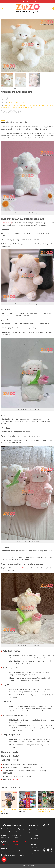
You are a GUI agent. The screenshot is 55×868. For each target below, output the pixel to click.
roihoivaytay (16, 779)
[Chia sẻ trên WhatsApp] (3, 111)
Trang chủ (5, 89)
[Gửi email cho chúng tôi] (48, 850)
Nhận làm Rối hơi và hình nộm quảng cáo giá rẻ (46, 811)
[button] (2, 8)
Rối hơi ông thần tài (26, 810)
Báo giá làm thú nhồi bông (12, 105)
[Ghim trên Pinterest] (16, 111)
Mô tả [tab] (3, 122)
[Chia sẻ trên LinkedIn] (19, 111)
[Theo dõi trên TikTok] (45, 850)
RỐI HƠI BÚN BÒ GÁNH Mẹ (9, 811)
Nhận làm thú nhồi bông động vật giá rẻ (32, 105)
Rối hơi (14, 89)
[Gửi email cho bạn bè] (13, 111)
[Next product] (3, 98)
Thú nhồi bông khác (14, 102)
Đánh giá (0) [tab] (10, 122)
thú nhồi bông (21, 568)
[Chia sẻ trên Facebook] (6, 111)
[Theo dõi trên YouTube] (51, 850)
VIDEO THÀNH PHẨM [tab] (21, 122)
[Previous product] (6, 98)
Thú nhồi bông (16, 107)
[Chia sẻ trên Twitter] (9, 111)
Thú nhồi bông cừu (26, 107)
